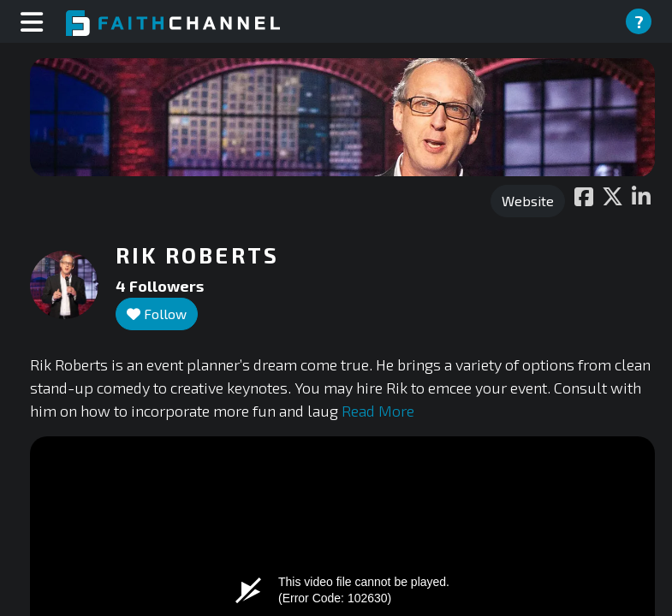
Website (528, 201)
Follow (157, 314)
